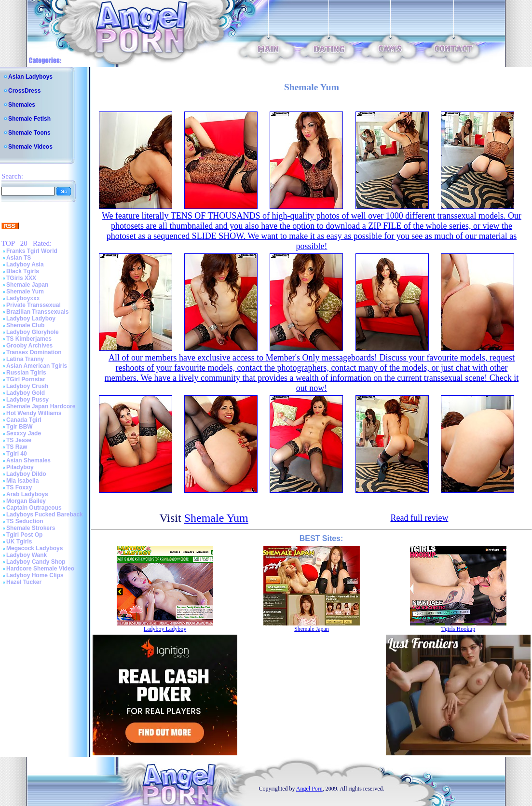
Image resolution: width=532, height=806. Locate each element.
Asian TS (19, 258)
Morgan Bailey (26, 501)
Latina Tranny (25, 359)
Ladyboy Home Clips (35, 575)
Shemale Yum (25, 292)
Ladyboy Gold (26, 393)
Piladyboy (20, 467)
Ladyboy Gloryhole (33, 332)
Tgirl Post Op (24, 535)
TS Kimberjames (29, 339)
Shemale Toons (29, 133)
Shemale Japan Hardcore (41, 406)
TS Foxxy (19, 487)
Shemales (22, 105)
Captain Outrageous (34, 508)
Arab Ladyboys (27, 494)
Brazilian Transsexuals (37, 312)
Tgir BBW (20, 427)
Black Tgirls (23, 271)
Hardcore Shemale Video (40, 569)
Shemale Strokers (31, 528)
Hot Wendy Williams (34, 413)
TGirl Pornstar (26, 379)
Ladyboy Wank (27, 555)
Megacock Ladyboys (34, 548)
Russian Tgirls (26, 373)
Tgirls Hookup (458, 629)
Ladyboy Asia (25, 264)
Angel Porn (309, 789)
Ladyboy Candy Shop (36, 562)
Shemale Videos (30, 147)
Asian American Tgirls (37, 366)
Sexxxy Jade (24, 433)
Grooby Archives (29, 346)
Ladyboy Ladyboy (31, 319)
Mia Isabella (22, 481)
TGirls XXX (21, 278)
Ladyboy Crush (27, 386)
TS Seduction (25, 521)
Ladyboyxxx (23, 298)
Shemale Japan (27, 285)
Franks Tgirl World (32, 251)
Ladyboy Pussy (27, 400)
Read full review (419, 518)
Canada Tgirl (24, 420)
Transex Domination (34, 352)
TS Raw (17, 447)
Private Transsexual (34, 305)
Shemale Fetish (29, 119)
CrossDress (24, 91)
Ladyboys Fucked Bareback (45, 514)
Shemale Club (25, 325)
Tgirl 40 (17, 454)
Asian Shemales (28, 460)
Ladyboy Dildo (26, 474)
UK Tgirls (19, 542)
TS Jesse (19, 440)
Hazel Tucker (24, 582)
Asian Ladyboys (30, 77)
